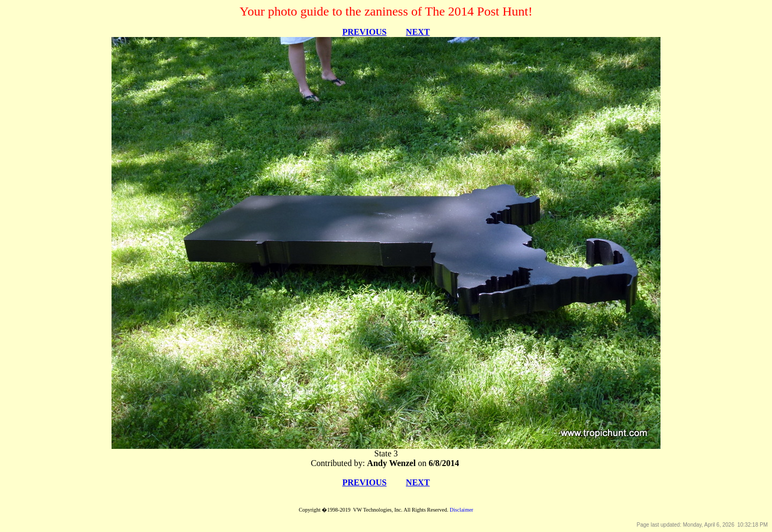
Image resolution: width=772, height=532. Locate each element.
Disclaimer (462, 510)
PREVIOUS (364, 32)
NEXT (418, 32)
